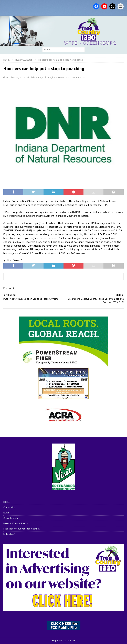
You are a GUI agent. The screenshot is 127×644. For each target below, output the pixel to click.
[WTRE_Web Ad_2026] (64, 365)
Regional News (56, 77)
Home (7, 502)
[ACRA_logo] (63, 420)
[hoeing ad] (63, 397)
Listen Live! (9, 534)
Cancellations (11, 518)
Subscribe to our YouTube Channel (21, 529)
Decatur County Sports (16, 523)
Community (9, 507)
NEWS (6, 513)
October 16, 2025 (16, 77)
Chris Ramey (36, 77)
